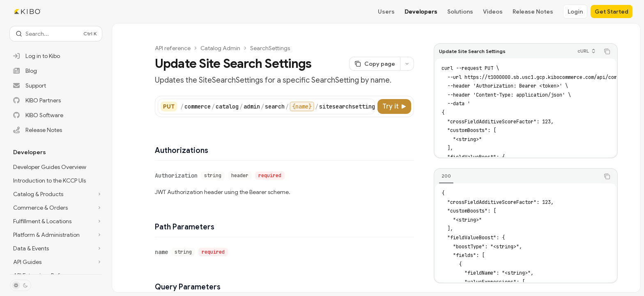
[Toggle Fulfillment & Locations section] (56, 221)
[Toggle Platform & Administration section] (56, 235)
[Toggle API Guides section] (56, 262)
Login (575, 12)
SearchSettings (270, 48)
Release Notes (533, 12)
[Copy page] (375, 64)
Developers (421, 12)
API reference (173, 48)
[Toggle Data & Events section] (56, 248)
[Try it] (394, 106)
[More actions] (407, 64)
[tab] (446, 176)
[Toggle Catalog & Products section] (56, 194)
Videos (493, 12)
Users (386, 12)
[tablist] (517, 176)
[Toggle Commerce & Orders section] (56, 208)
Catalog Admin (220, 48)
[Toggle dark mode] (21, 285)
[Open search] (56, 34)
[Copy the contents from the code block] (607, 51)
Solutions (460, 12)
